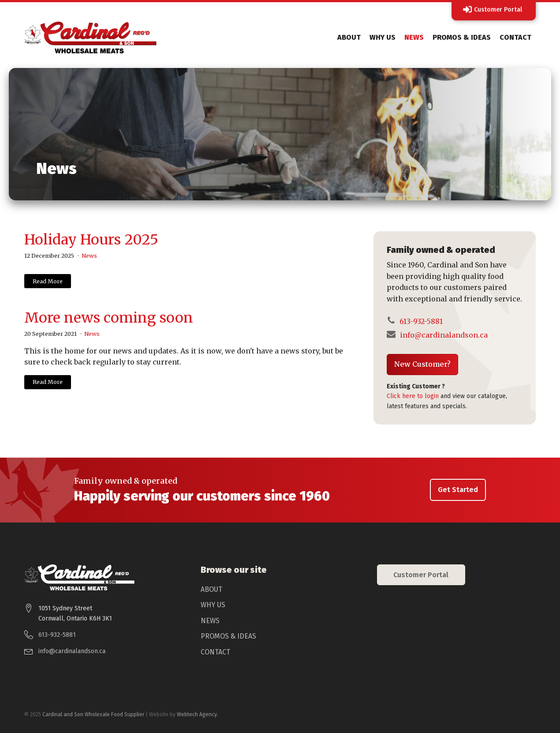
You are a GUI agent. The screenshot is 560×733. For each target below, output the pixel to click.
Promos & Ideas (462, 37)
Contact (515, 37)
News (414, 37)
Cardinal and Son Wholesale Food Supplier (93, 714)
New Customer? (422, 364)
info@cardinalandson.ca (444, 335)
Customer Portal (421, 575)
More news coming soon (109, 318)
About (349, 37)
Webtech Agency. (198, 714)
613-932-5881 (420, 321)
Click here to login (413, 396)
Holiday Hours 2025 (91, 240)
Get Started (458, 490)
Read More (48, 281)
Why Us (383, 37)
